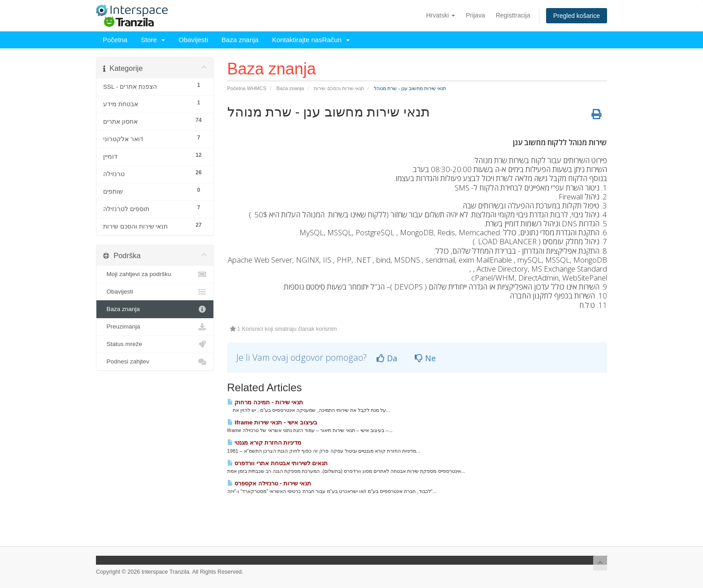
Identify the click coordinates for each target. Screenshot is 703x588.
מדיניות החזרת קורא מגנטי (265, 443)
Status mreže (155, 344)
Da (387, 358)
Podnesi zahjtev (155, 362)
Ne (425, 358)
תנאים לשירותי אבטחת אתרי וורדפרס (278, 463)
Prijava (475, 15)
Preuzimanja (155, 327)
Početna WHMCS (247, 88)
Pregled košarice (577, 16)
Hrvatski (440, 15)
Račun (336, 40)
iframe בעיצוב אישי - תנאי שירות (272, 422)
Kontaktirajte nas (297, 40)
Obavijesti (193, 40)
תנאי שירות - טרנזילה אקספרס (269, 483)
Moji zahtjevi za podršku (155, 274)
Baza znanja (240, 40)
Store (153, 40)
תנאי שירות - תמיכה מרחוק (265, 402)
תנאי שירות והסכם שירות (339, 88)
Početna (115, 40)
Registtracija (513, 15)
